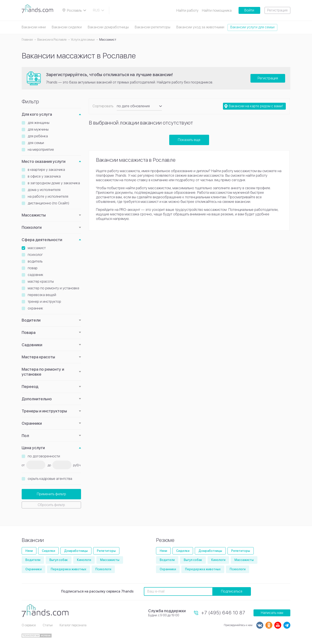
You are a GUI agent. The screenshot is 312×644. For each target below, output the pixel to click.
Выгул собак (59, 560)
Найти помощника (217, 10)
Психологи (32, 227)
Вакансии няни (34, 27)
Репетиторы (106, 551)
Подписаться (232, 591)
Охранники (32, 423)
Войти (249, 10)
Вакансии (33, 540)
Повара (29, 332)
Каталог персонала (73, 625)
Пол (25, 436)
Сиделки (48, 551)
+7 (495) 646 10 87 (223, 613)
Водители (31, 320)
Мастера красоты (38, 357)
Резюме (165, 540)
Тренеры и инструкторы (44, 411)
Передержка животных (68, 569)
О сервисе (29, 625)
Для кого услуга (37, 114)
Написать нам (272, 613)
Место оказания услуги (44, 161)
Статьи (48, 625)
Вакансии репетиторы (153, 27)
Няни (29, 551)
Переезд (30, 387)
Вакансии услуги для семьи (252, 27)
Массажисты (34, 215)
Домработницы (76, 551)
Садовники (32, 345)
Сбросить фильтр (51, 505)
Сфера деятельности (42, 240)
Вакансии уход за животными (200, 27)
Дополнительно (37, 399)
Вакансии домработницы (108, 27)
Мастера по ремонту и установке (43, 372)
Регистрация (277, 10)
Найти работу (187, 10)
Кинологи (84, 560)
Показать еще (189, 140)
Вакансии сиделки (67, 27)
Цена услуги (33, 448)
